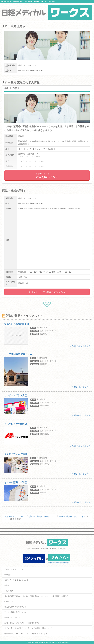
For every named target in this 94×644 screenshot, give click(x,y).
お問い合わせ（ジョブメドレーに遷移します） (22, 623)
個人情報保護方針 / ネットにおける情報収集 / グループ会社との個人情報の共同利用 (36, 596)
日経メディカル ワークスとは (16, 569)
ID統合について (10, 601)
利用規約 (8, 575)
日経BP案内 (9, 591)
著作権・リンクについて (14, 617)
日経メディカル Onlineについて (16, 580)
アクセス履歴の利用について (15, 612)
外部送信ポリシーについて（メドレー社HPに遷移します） (27, 634)
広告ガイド (9, 585)
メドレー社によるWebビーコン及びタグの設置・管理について (28, 628)
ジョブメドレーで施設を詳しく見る (47, 292)
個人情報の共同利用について (15, 607)
